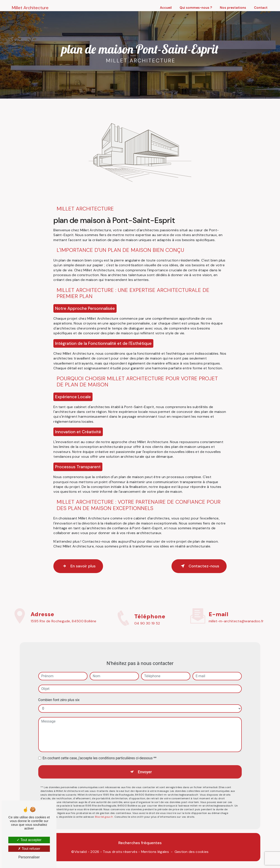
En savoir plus (81, 566)
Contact (260, 8)
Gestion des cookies (192, 853)
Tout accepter (29, 840)
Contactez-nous (197, 566)
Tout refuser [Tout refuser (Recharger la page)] (29, 849)
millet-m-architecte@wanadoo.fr (236, 614)
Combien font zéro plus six (59, 693)
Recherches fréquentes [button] (140, 844)
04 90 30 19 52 (147, 630)
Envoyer (145, 765)
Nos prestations (232, 8)
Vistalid (81, 853)
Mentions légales (155, 853)
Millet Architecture (31, 8)
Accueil (165, 8)
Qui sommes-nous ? (195, 8)
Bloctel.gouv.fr (104, 811)
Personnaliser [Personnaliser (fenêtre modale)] (29, 857)
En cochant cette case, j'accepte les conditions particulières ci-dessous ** (100, 751)
